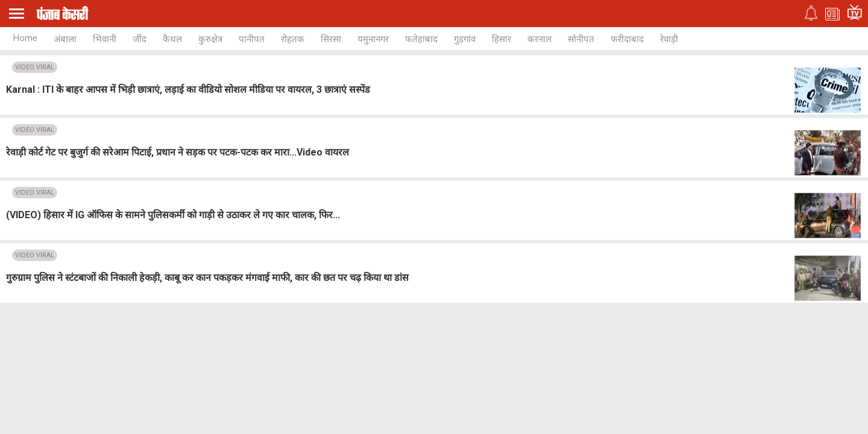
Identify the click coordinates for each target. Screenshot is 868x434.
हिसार (502, 39)
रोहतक (293, 39)
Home (25, 38)
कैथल (172, 39)
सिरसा (331, 39)
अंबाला (65, 39)
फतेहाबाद (421, 39)
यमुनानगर (373, 39)
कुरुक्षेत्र (210, 39)
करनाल (539, 39)
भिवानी (105, 39)
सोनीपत (581, 39)
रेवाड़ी (669, 39)
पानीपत (252, 39)
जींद (140, 39)
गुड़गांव (465, 39)
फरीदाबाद (627, 39)
